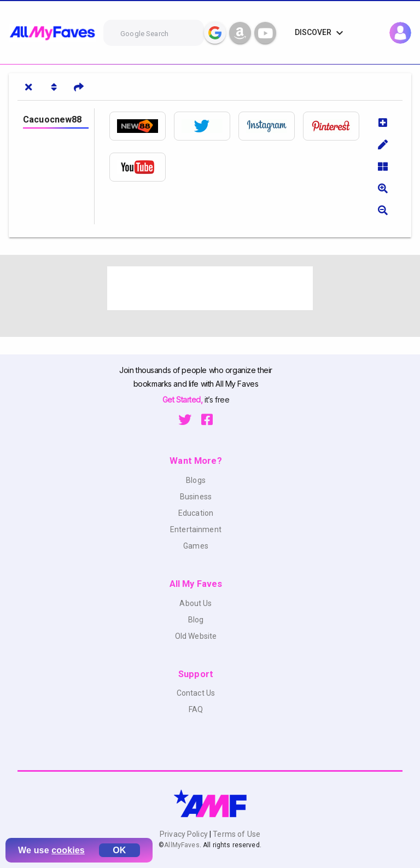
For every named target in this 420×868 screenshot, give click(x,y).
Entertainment (196, 529)
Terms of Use (236, 834)
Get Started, (183, 400)
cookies (68, 850)
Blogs (196, 480)
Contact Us (196, 693)
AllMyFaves (182, 845)
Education (196, 513)
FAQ (196, 709)
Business (196, 497)
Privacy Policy (185, 834)
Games (196, 546)
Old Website (196, 636)
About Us (196, 603)
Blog (196, 620)
